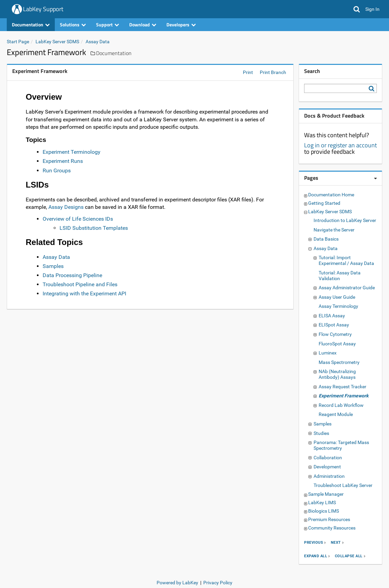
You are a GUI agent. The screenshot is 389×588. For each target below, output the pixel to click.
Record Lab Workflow (341, 405)
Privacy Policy (218, 583)
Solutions (73, 24)
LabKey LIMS (322, 503)
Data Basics (326, 239)
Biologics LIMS (324, 511)
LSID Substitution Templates (94, 228)
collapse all (349, 556)
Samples (53, 266)
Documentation (31, 24)
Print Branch (273, 72)
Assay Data (98, 42)
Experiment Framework (344, 396)
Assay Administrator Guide (347, 288)
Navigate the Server (334, 230)
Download (143, 24)
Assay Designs (66, 207)
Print (248, 72)
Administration (329, 476)
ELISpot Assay (334, 325)
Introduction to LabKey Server (345, 220)
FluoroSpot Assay (337, 344)
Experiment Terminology (72, 152)
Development (327, 467)
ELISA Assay (332, 316)
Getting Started (324, 203)
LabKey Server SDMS (57, 42)
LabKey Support (43, 9)
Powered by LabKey (177, 583)
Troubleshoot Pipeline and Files (80, 284)
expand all (316, 556)
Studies (321, 433)
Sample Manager (326, 494)
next (336, 543)
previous (314, 543)
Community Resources (332, 528)
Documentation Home (331, 195)
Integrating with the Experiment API (84, 293)
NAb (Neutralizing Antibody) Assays (337, 374)
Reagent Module (336, 414)
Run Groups (57, 170)
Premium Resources (329, 519)
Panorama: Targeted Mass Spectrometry (341, 445)
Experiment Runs (63, 161)
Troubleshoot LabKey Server (343, 485)
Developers (181, 24)
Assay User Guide (337, 297)
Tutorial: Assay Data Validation (340, 276)
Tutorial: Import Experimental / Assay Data (346, 260)
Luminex (328, 353)
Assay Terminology (338, 306)
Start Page (18, 42)
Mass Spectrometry (339, 362)
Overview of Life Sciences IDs (78, 219)
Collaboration (328, 458)
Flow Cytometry (335, 334)
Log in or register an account (340, 145)
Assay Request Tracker (342, 387)
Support (108, 24)
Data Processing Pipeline (72, 275)
